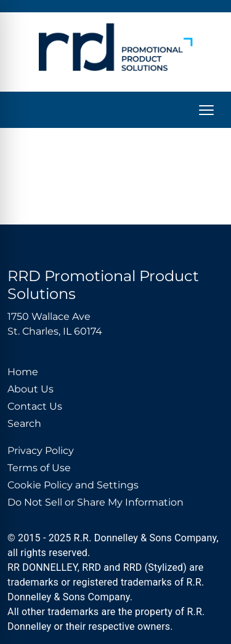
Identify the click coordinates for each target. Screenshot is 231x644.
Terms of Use (39, 468)
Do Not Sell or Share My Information (95, 502)
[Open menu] (206, 110)
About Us (30, 389)
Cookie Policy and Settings (73, 485)
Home (23, 372)
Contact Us (35, 406)
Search (24, 423)
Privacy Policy (41, 451)
